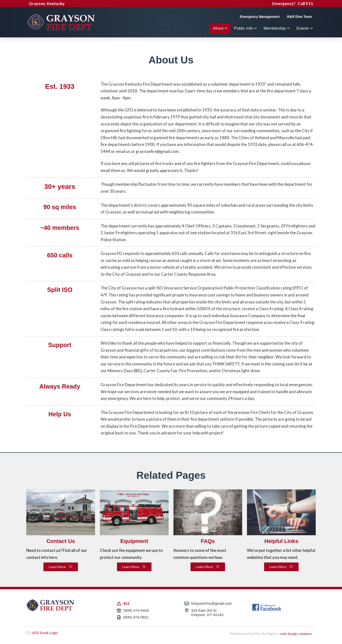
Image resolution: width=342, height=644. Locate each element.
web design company (296, 634)
